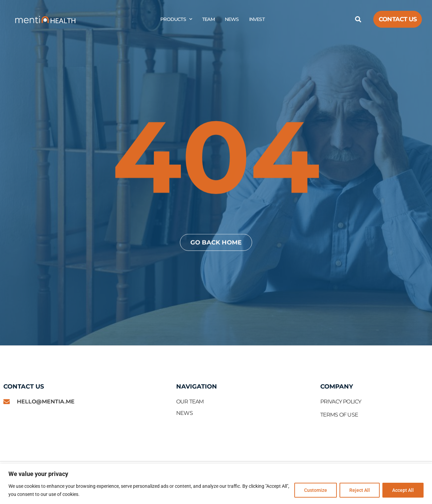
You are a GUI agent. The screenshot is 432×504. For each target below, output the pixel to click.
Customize (316, 490)
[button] (358, 19)
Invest (257, 19)
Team (208, 19)
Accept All (403, 490)
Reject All (360, 490)
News (232, 19)
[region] (216, 484)
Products (176, 19)
